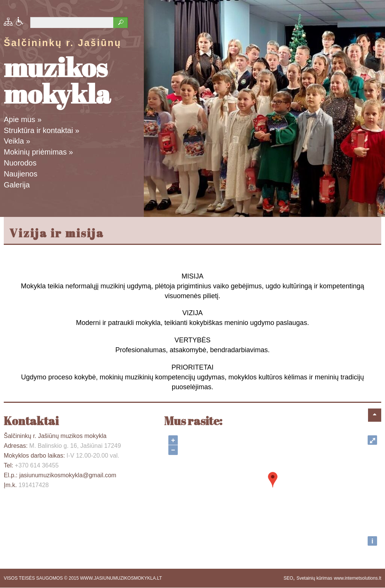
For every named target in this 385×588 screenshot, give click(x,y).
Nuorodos (20, 163)
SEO (288, 578)
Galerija (17, 185)
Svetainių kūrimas (314, 578)
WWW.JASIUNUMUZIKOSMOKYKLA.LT (121, 578)
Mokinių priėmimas (38, 152)
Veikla (17, 141)
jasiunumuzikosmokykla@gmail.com (68, 475)
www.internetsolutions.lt (358, 578)
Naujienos (21, 174)
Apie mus (23, 119)
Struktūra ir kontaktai (42, 130)
